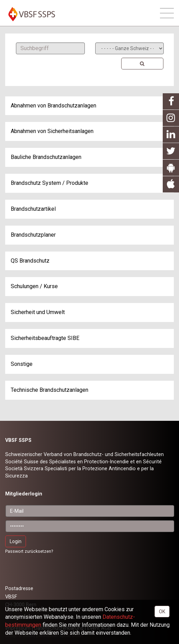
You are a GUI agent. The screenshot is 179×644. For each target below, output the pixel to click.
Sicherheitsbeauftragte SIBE (45, 338)
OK (162, 612)
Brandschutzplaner (33, 235)
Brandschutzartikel (33, 209)
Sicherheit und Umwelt (38, 312)
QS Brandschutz (30, 261)
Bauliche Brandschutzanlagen (46, 157)
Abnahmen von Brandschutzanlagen (53, 106)
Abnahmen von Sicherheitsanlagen (52, 131)
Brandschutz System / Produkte (50, 183)
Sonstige (22, 364)
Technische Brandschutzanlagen (50, 390)
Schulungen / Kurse (34, 286)
